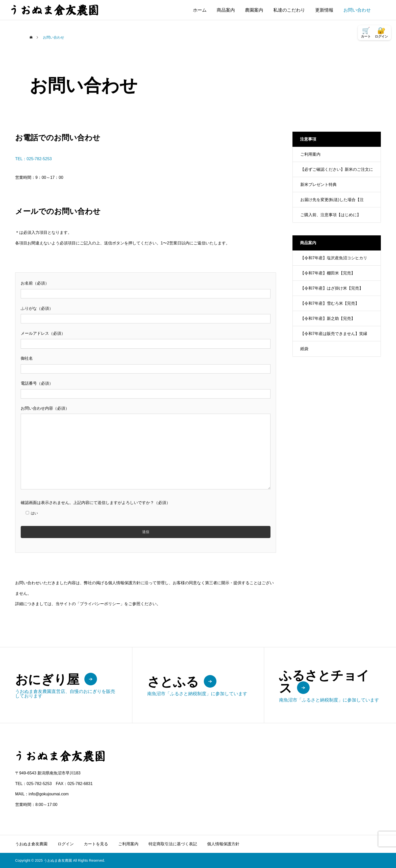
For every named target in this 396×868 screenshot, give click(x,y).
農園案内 (254, 10)
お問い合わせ (357, 10)
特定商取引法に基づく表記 (173, 844)
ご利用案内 (310, 154)
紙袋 (304, 349)
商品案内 (226, 10)
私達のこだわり (289, 10)
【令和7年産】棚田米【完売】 (328, 273)
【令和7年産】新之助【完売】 (328, 318)
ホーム (200, 10)
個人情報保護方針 (223, 844)
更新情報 (324, 10)
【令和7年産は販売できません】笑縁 (334, 334)
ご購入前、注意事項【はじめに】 (331, 215)
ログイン (66, 844)
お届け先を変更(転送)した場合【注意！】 (332, 202)
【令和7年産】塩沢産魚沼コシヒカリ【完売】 (334, 261)
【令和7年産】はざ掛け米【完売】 (332, 288)
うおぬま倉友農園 (31, 844)
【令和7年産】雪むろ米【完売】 (330, 303)
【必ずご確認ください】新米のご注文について (337, 172)
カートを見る (96, 844)
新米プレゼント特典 (318, 185)
